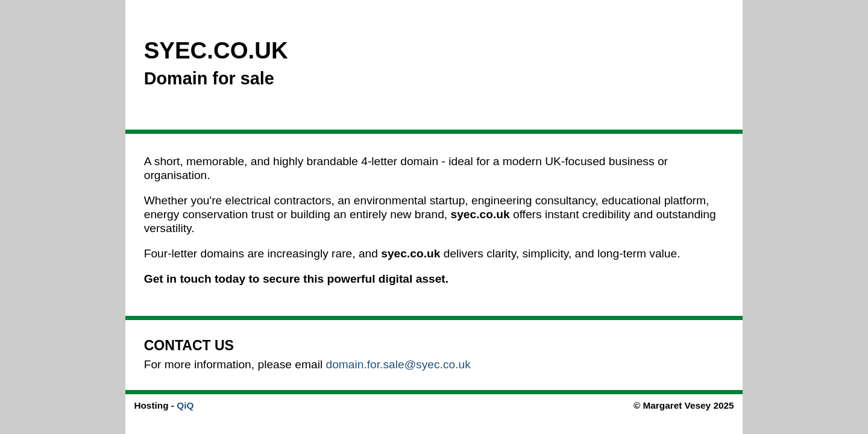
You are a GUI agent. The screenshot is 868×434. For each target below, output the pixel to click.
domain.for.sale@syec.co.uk (398, 364)
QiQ (185, 405)
